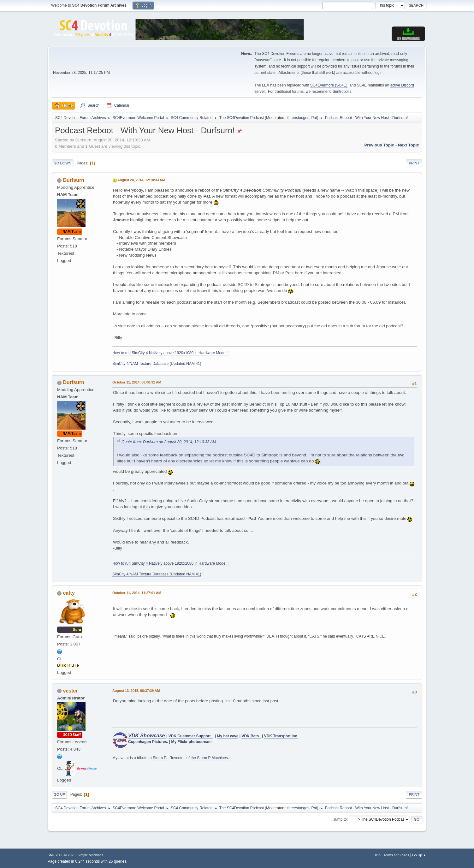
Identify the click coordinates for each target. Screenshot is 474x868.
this (147, 507)
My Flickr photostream (192, 742)
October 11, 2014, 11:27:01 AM (137, 593)
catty (69, 593)
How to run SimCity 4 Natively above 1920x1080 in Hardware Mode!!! (170, 353)
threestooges (298, 118)
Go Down (62, 163)
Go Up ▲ (419, 855)
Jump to (340, 819)
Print (414, 163)
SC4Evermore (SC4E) (329, 85)
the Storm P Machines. (210, 758)
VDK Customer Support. (191, 736)
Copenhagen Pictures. (148, 742)
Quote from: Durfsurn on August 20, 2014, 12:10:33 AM (169, 442)
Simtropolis (342, 92)
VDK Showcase (147, 736)
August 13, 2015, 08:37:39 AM (136, 691)
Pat (314, 118)
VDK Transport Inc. (281, 736)
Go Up (59, 794)
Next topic (409, 145)
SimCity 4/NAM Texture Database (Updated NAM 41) (157, 364)
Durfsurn (74, 180)
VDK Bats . (251, 736)
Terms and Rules (397, 855)
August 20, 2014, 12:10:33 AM (141, 180)
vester (70, 691)
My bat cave (228, 736)
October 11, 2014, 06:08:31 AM (137, 382)
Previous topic (379, 145)
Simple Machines (90, 855)
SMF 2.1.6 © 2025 (62, 855)
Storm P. (160, 758)
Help (377, 855)
